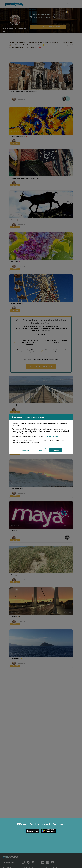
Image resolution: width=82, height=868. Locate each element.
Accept (56, 450)
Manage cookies (23, 450)
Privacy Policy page (51, 436)
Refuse (39, 450)
